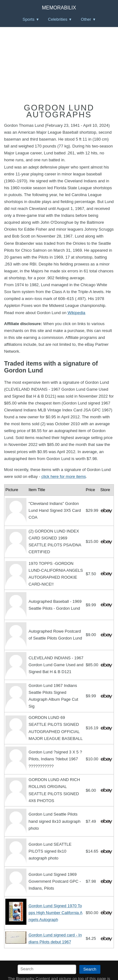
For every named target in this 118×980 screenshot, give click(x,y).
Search (90, 969)
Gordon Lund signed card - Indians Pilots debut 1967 (55, 938)
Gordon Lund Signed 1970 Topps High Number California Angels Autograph (56, 913)
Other (86, 19)
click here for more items (64, 477)
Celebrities (58, 19)
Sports (29, 19)
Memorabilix (59, 8)
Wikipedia (76, 313)
